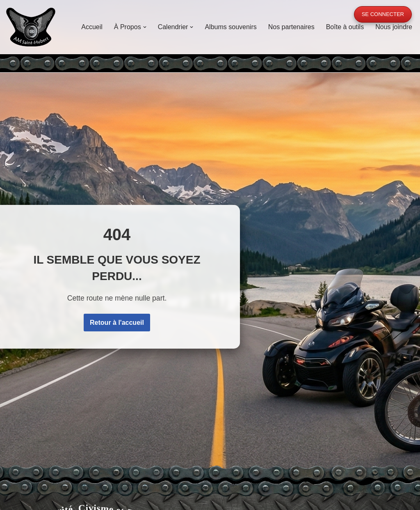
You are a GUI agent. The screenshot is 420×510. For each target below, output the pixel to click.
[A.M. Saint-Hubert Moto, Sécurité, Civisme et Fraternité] (31, 27)
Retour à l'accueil (117, 323)
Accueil (92, 27)
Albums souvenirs (231, 27)
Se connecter (383, 14)
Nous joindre (394, 27)
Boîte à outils (345, 27)
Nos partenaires (291, 27)
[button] (145, 27)
